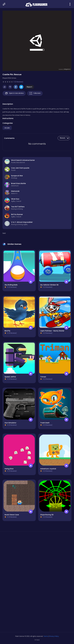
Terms (46, 636)
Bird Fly (7, 331)
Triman (43, 377)
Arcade (7, 128)
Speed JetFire (10, 377)
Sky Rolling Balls (11, 285)
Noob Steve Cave (12, 515)
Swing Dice (9, 469)
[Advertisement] (37, 552)
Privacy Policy (54, 636)
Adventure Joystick (48, 469)
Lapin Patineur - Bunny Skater (52, 331)
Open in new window (14, 93)
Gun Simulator (10, 423)
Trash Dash (45, 423)
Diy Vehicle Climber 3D (49, 285)
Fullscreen (35, 93)
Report (29, 87)
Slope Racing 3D (47, 515)
